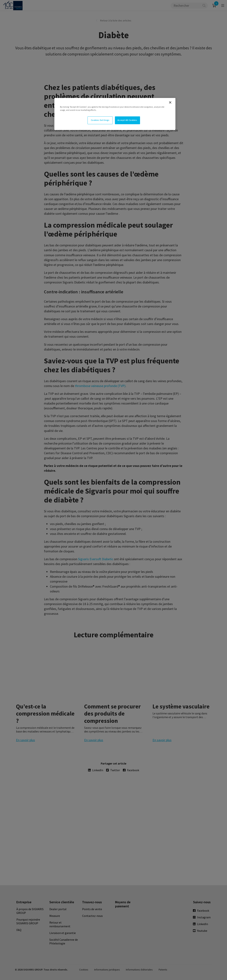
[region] (115, 114)
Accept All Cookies (127, 120)
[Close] (170, 102)
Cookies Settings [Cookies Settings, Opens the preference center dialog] (100, 120)
